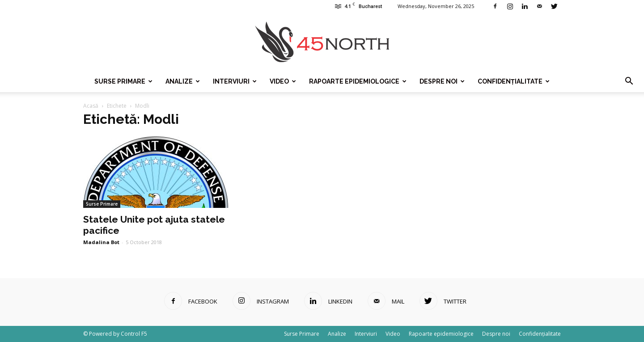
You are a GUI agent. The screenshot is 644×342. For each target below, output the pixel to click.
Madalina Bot (101, 242)
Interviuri (235, 81)
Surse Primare (123, 81)
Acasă (91, 106)
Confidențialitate (514, 81)
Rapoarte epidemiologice (358, 81)
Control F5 (134, 334)
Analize (183, 81)
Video (283, 81)
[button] (629, 81)
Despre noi (442, 81)
